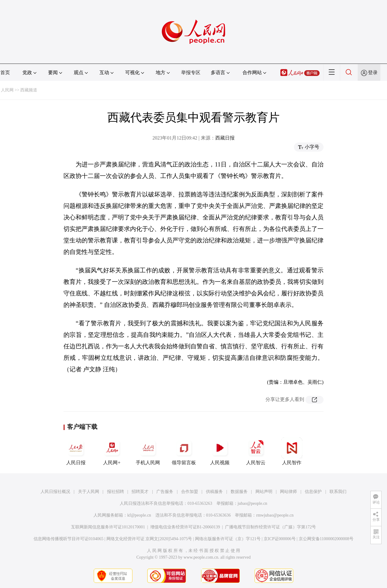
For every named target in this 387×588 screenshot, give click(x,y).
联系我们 (338, 492)
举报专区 (191, 72)
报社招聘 (115, 492)
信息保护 (313, 492)
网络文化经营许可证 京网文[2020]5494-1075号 (149, 539)
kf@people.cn (139, 515)
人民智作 (292, 451)
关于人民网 (89, 492)
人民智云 (256, 451)
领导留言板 (184, 451)
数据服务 (239, 492)
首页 (5, 72)
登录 (373, 72)
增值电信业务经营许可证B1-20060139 (185, 527)
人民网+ (112, 451)
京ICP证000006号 (280, 539)
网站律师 (288, 492)
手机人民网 (148, 451)
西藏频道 (29, 90)
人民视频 (220, 451)
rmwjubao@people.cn (275, 515)
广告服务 (165, 492)
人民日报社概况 (55, 492)
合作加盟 (190, 492)
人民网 (7, 90)
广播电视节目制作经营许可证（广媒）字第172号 (270, 527)
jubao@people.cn (252, 503)
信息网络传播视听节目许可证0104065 (68, 539)
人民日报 (76, 451)
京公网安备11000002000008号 (326, 539)
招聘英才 (140, 492)
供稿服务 (214, 492)
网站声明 (264, 492)
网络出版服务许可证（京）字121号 (228, 539)
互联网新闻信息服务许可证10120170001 (108, 527)
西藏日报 (225, 138)
